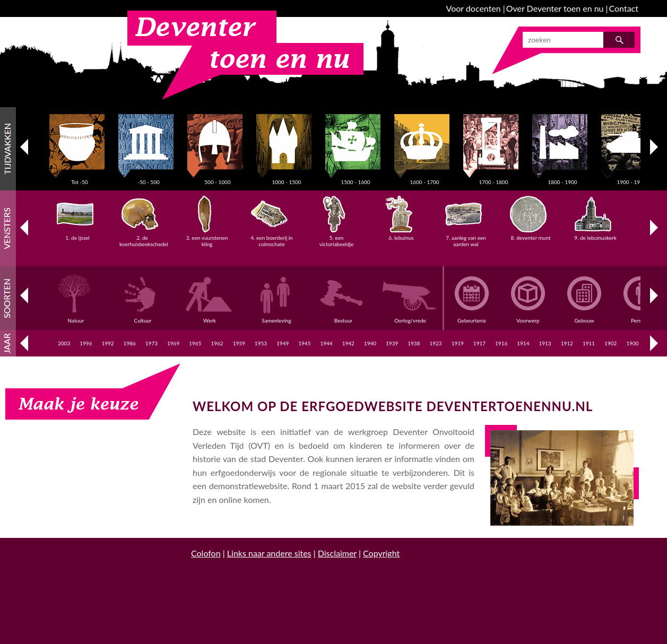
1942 (348, 343)
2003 (64, 343)
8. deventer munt (530, 234)
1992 (107, 343)
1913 (545, 343)
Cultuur (144, 317)
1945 (304, 343)
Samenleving (278, 317)
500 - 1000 (218, 179)
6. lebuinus (401, 234)
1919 (458, 343)
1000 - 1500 (287, 179)
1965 (195, 343)
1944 (326, 343)
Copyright (381, 553)
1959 (239, 343)
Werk (211, 317)
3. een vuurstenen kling (207, 238)
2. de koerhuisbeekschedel (144, 238)
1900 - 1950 (631, 179)
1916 (501, 343)
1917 (479, 343)
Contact (624, 8)
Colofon (206, 553)
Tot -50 (80, 179)
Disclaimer (337, 553)
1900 (632, 343)
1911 (589, 343)
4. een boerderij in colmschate (271, 238)
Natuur (77, 317)
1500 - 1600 (356, 179)
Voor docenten (474, 8)
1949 (283, 343)
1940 (370, 343)
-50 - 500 (149, 179)
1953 (261, 343)
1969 (173, 343)
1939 (392, 343)
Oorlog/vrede (412, 317)
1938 (414, 343)
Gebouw (584, 317)
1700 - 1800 (493, 179)
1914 (523, 343)
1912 (567, 343)
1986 (130, 343)
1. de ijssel (78, 234)
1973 (151, 343)
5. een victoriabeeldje (336, 238)
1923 (435, 343)
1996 (86, 343)
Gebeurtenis (472, 317)
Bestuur (345, 317)
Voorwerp (528, 317)
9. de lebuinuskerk (595, 234)
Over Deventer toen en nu (555, 8)
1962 (217, 343)
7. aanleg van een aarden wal (466, 238)
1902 (610, 343)
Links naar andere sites (269, 553)
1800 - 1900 (562, 179)
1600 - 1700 (425, 179)
